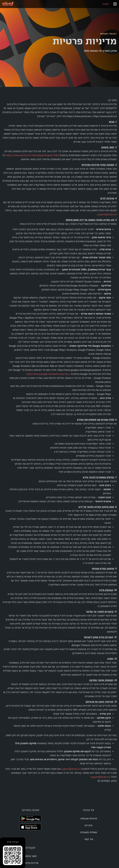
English (106, 4)
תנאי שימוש (30, 856)
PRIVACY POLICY (108, 34)
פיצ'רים (88, 825)
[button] (115, 4)
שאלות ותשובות (89, 832)
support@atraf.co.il (107, 214)
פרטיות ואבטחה (89, 819)
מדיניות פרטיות (30, 863)
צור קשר (89, 839)
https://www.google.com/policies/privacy (48, 374)
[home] (8, 4)
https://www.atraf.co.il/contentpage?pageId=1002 (32, 155)
